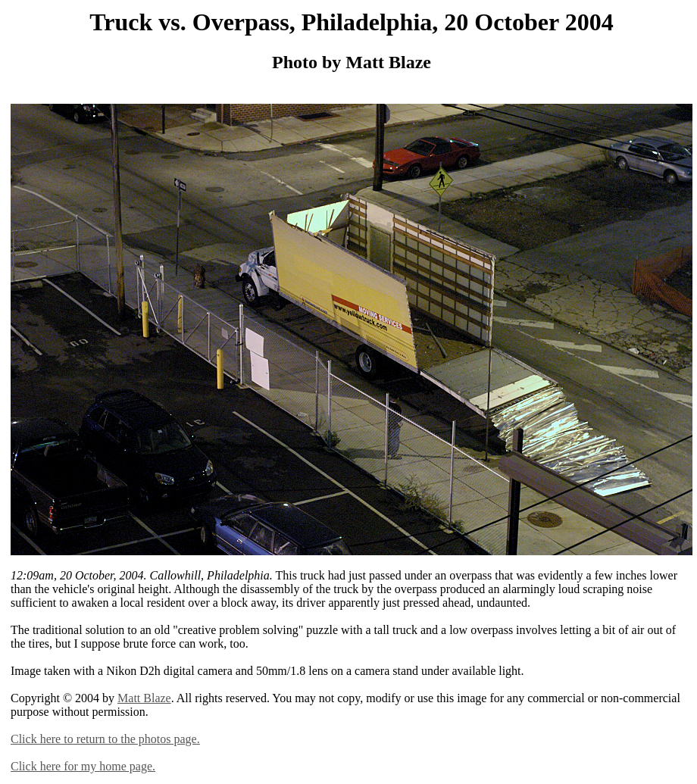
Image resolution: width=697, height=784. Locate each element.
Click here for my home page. (83, 766)
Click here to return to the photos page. (105, 739)
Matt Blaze (144, 698)
